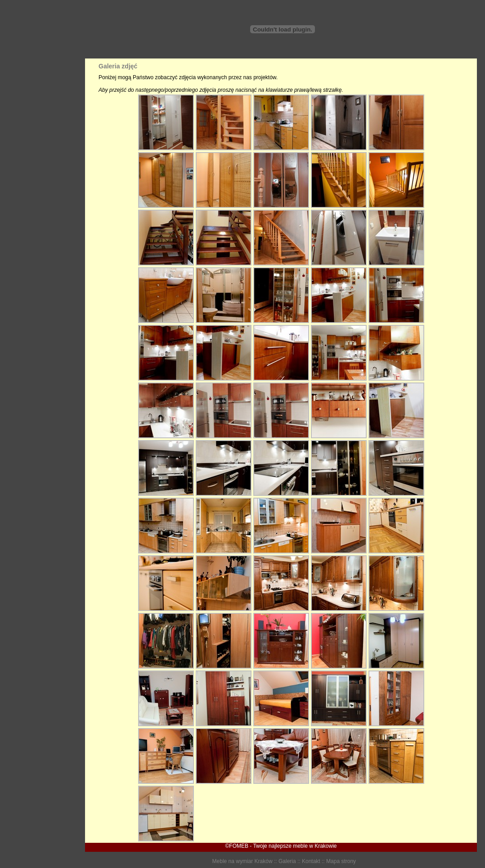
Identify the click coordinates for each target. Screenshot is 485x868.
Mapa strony (341, 861)
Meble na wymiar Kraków (242, 861)
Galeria (287, 861)
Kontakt (311, 861)
